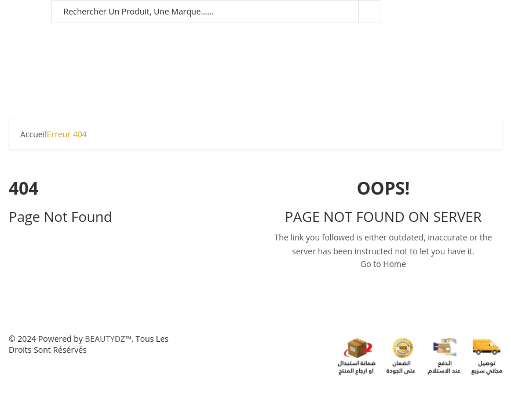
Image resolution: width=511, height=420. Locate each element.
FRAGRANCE (281, 37)
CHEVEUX (340, 37)
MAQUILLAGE (214, 37)
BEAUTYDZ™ (108, 339)
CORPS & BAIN (43, 66)
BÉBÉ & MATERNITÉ (138, 37)
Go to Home (383, 264)
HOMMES (27, 37)
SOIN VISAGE (401, 37)
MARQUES (190, 66)
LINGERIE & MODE (123, 66)
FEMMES (73, 37)
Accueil (34, 134)
